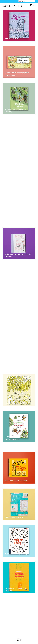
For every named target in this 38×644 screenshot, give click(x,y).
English (22, 1)
